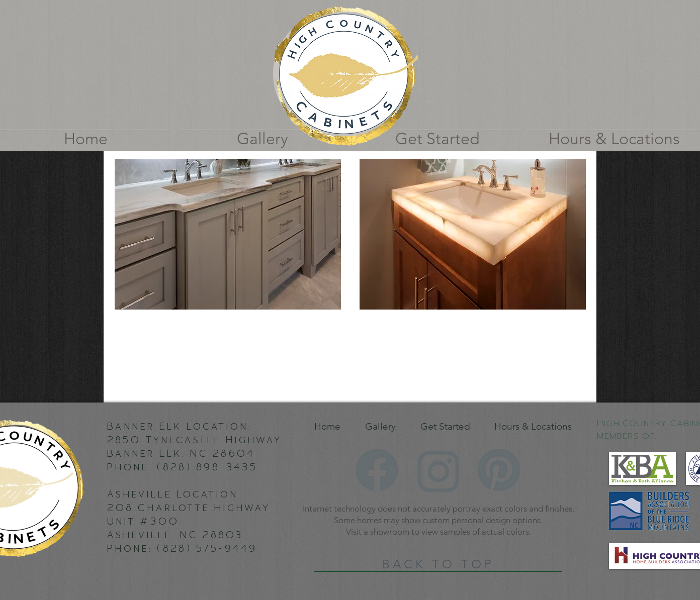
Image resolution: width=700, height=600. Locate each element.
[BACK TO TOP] (438, 564)
